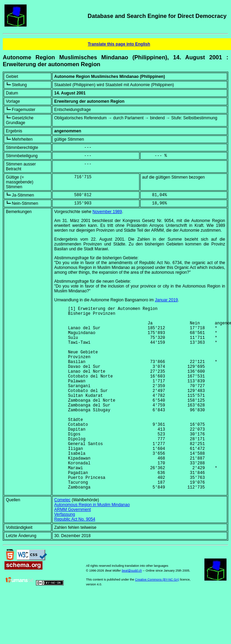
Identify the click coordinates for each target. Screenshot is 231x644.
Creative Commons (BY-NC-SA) (157, 619)
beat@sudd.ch (132, 610)
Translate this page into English (119, 44)
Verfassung (65, 554)
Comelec (62, 539)
